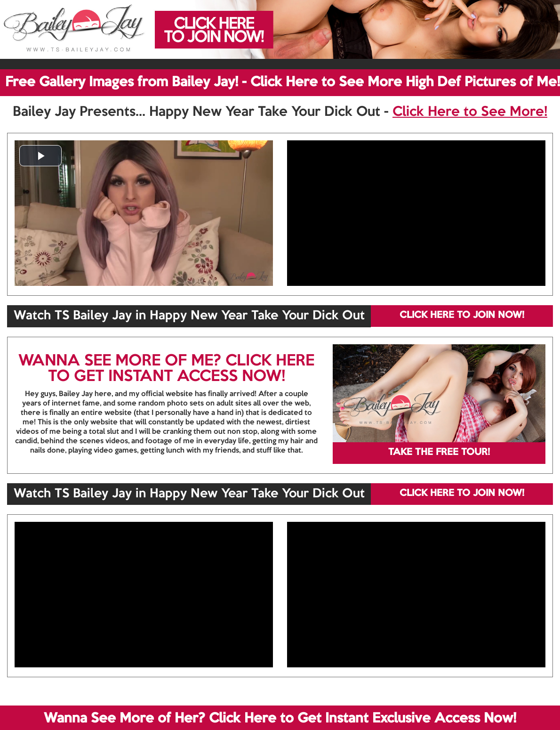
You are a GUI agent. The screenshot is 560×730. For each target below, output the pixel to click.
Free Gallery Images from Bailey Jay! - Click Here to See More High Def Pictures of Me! (283, 82)
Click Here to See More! (470, 112)
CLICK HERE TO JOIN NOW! (462, 316)
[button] (40, 156)
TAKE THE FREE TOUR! (439, 453)
